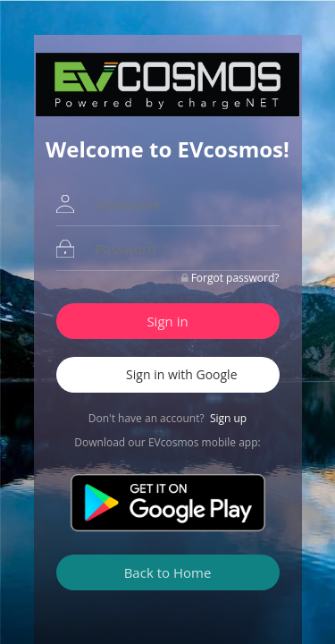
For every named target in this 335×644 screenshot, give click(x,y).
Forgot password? (235, 278)
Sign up (228, 418)
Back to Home (168, 572)
